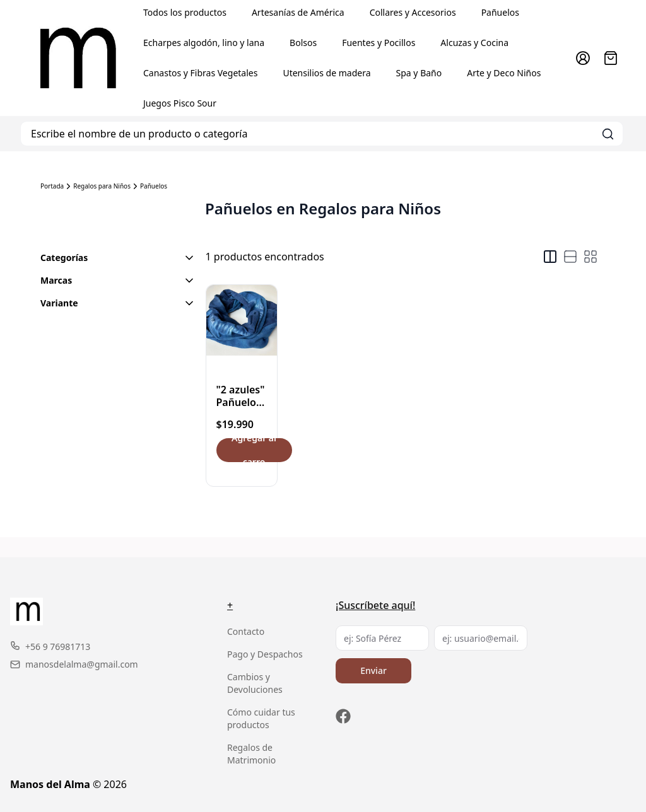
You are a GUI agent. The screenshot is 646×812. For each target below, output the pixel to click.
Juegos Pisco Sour (180, 103)
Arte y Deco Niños (504, 73)
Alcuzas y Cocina (474, 43)
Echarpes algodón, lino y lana (204, 43)
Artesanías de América (298, 12)
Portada (52, 186)
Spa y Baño (419, 73)
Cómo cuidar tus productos (261, 718)
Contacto (246, 631)
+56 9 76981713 (50, 647)
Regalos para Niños (102, 186)
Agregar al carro (254, 450)
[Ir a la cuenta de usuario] (583, 58)
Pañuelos (500, 12)
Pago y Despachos (265, 654)
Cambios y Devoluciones (255, 683)
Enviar (373, 670)
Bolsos (303, 43)
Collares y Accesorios (413, 12)
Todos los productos (185, 12)
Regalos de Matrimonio (251, 754)
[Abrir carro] (611, 58)
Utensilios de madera (326, 73)
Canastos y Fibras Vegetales (200, 73)
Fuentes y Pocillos (379, 43)
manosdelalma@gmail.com (74, 664)
